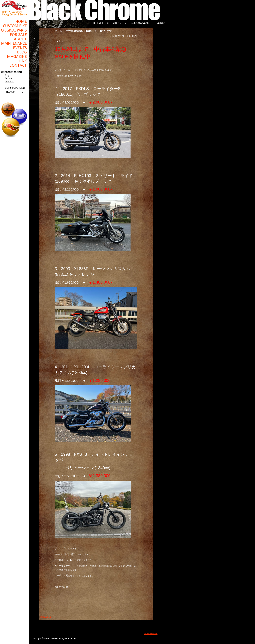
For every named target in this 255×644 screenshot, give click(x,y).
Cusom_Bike (14, 26)
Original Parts (14, 30)
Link (14, 61)
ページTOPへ (151, 633)
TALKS (8, 78)
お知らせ (9, 81)
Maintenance (14, 43)
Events (14, 48)
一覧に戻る (46, 617)
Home (14, 21)
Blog (14, 52)
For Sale (14, 35)
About (14, 39)
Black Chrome (14, 8)
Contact (14, 65)
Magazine (14, 56)
